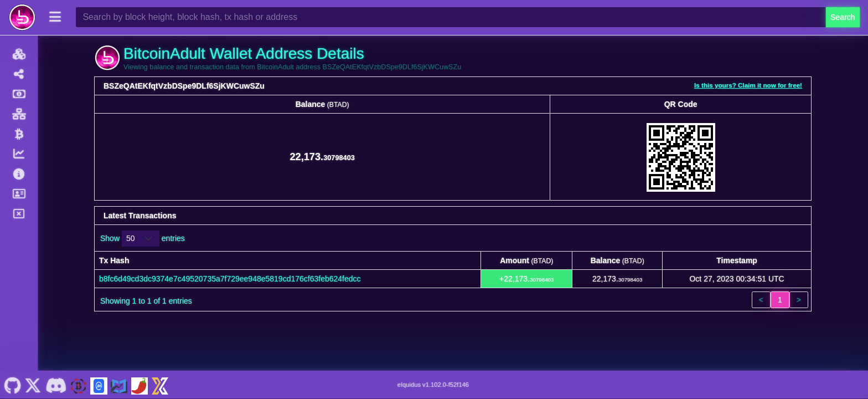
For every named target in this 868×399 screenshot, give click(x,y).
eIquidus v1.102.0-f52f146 (433, 385)
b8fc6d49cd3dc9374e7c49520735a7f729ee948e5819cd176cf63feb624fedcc (230, 279)
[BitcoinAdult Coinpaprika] (139, 385)
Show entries (143, 239)
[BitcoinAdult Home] (22, 17)
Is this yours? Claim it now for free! (748, 85)
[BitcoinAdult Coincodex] (119, 385)
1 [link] (780, 300)
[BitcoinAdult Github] (12, 385)
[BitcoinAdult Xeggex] (160, 385)
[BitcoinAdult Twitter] (33, 385)
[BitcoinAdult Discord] (56, 385)
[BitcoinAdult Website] (79, 385)
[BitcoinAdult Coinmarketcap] (99, 385)
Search (843, 17)
